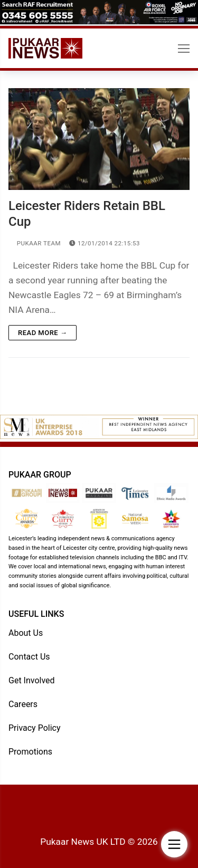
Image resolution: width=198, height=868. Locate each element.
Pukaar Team (35, 243)
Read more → (43, 333)
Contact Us (29, 657)
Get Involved (32, 680)
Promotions (30, 752)
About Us (26, 633)
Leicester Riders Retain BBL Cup (87, 213)
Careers (23, 704)
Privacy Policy (35, 728)
